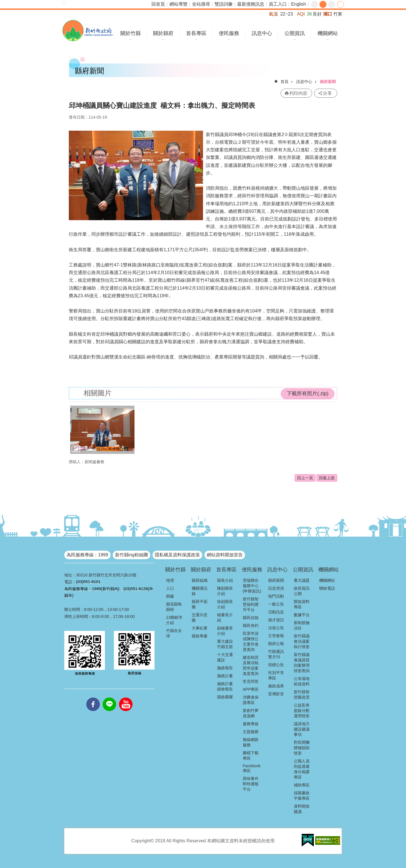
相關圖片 (98, 393)
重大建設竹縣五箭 (225, 644)
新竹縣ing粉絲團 (132, 555)
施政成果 (276, 686)
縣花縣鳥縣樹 (174, 607)
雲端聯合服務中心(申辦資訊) (252, 586)
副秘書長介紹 (225, 631)
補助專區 (302, 785)
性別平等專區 (276, 675)
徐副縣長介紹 (225, 604)
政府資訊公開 (302, 591)
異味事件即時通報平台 (251, 784)
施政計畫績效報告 (225, 686)
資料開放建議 (302, 809)
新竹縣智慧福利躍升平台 (251, 604)
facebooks (93, 698)
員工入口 (278, 4)
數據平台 (302, 615)
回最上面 (327, 478)
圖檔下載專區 (251, 756)
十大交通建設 (225, 657)
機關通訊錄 (200, 591)
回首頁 (158, 4)
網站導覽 (178, 4)
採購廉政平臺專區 (302, 796)
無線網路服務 (251, 742)
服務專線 (251, 724)
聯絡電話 (327, 588)
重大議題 (302, 580)
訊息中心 (262, 33)
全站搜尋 (201, 4)
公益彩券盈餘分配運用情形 (302, 710)
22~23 (287, 14)
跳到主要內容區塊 (3, 3)
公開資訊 (295, 33)
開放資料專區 (302, 604)
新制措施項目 (302, 625)
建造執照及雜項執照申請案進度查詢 (251, 665)
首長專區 (196, 33)
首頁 (284, 82)
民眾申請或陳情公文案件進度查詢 (251, 641)
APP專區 (251, 689)
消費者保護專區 (251, 700)
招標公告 (276, 665)
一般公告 (276, 604)
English (299, 4)
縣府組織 (200, 580)
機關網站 (328, 33)
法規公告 (276, 628)
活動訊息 (276, 612)
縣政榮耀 (225, 697)
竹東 (338, 14)
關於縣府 (163, 33)
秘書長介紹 (225, 617)
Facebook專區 (252, 768)
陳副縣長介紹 (225, 591)
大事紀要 (200, 628)
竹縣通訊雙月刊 (276, 654)
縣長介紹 (225, 580)
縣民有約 (251, 626)
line (109, 698)
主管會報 (276, 636)
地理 (170, 580)
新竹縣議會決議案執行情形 (302, 641)
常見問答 (251, 681)
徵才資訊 (276, 620)
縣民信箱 (251, 618)
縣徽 (170, 596)
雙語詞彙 (224, 4)
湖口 (328, 14)
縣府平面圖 (200, 604)
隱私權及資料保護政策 (177, 555)
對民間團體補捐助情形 (302, 748)
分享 (340, 4)
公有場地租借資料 (302, 681)
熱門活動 (276, 596)
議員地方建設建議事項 (302, 729)
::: (64, 2)
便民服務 (229, 33)
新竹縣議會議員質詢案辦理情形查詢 (302, 663)
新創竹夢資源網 (251, 713)
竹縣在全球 (174, 633)
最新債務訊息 (251, 4)
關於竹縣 (131, 33)
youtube (126, 698)
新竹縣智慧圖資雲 (302, 695)
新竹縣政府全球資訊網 (88, 31)
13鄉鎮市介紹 (174, 620)
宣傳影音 (276, 694)
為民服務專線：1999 (87, 555)
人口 (170, 588)
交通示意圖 (200, 617)
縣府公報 (276, 644)
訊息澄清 (276, 588)
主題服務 (251, 732)
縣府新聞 (328, 82)
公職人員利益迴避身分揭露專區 (302, 769)
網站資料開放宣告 (225, 555)
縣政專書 (200, 636)
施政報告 (225, 668)
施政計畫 (225, 676)
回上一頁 (305, 478)
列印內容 (298, 93)
